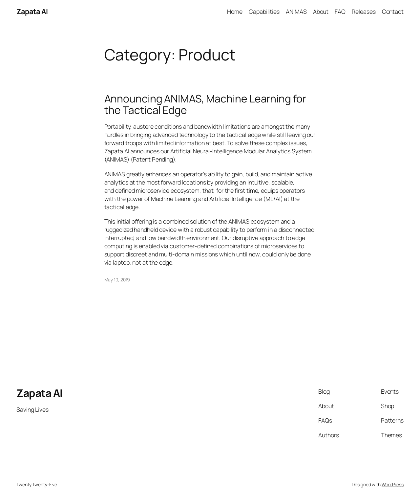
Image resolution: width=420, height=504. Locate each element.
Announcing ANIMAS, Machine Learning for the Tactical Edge (205, 105)
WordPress (393, 484)
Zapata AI (32, 11)
